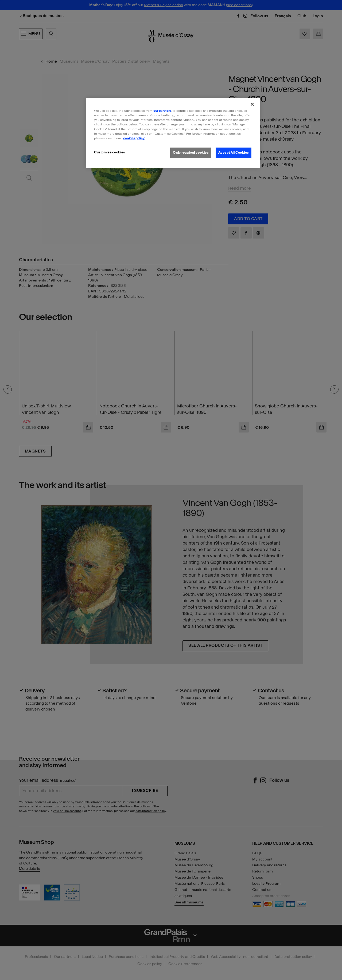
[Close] (252, 104)
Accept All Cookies (234, 153)
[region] (173, 133)
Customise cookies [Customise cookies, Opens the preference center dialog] (110, 152)
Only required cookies (191, 153)
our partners (162, 111)
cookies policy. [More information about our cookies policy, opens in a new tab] (134, 138)
